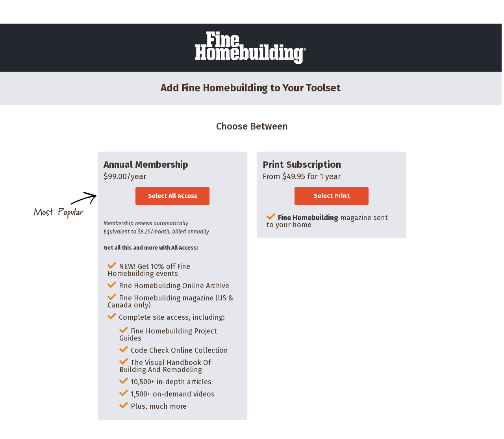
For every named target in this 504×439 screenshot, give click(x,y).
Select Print (332, 196)
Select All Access (173, 196)
